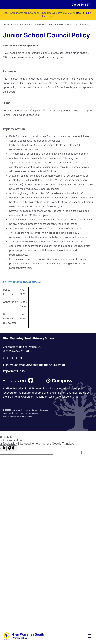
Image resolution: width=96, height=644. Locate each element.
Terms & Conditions (32, 413)
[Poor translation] (12, 448)
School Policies (45, 25)
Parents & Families (23, 25)
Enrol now (48, 16)
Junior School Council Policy (73, 25)
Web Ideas (28, 417)
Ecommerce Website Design (12, 417)
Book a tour (83, 13)
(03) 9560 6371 (81, 5)
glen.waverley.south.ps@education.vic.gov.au (34, 365)
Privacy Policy (18, 413)
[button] (91, 637)
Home (7, 25)
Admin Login (7, 413)
